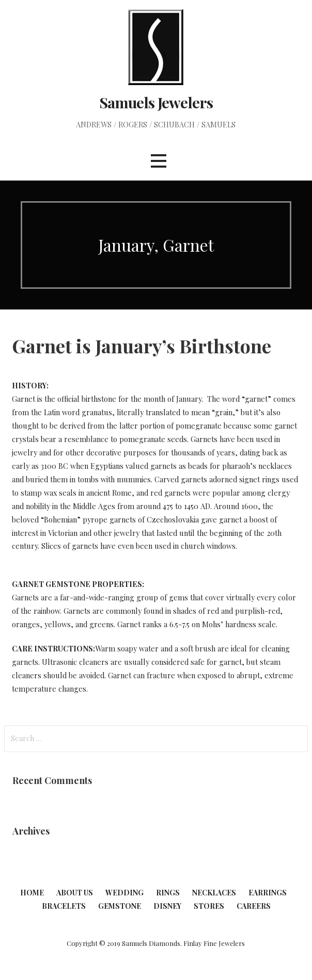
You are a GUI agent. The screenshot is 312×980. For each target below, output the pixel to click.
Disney (167, 906)
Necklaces (214, 893)
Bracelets (64, 906)
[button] (159, 161)
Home (32, 893)
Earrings (268, 893)
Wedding (124, 893)
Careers (254, 906)
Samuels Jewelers (156, 102)
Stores (209, 906)
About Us (75, 893)
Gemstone (120, 906)
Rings (168, 893)
